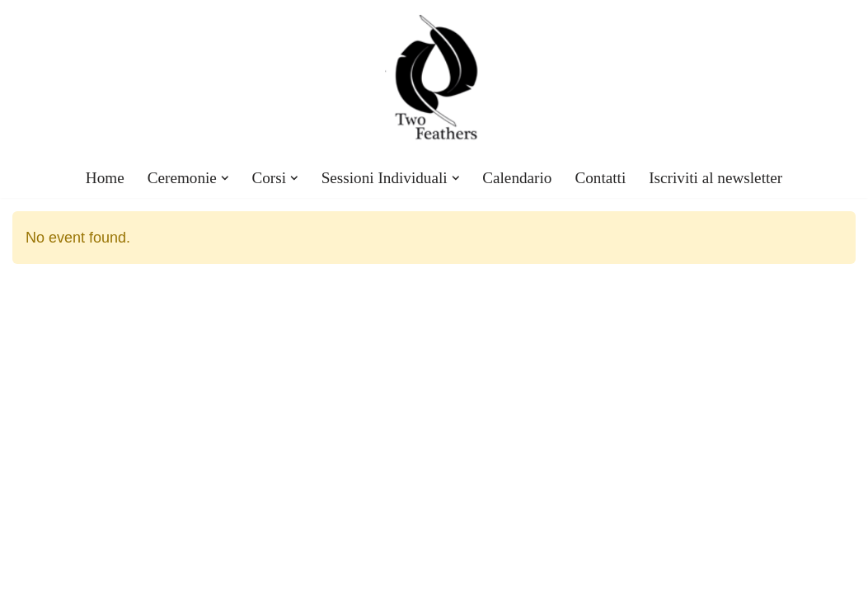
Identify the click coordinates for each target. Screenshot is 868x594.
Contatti (600, 178)
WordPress (160, 573)
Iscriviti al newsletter (716, 178)
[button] (225, 178)
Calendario (517, 178)
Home (105, 178)
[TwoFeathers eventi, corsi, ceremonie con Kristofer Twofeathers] (434, 79)
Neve (28, 573)
